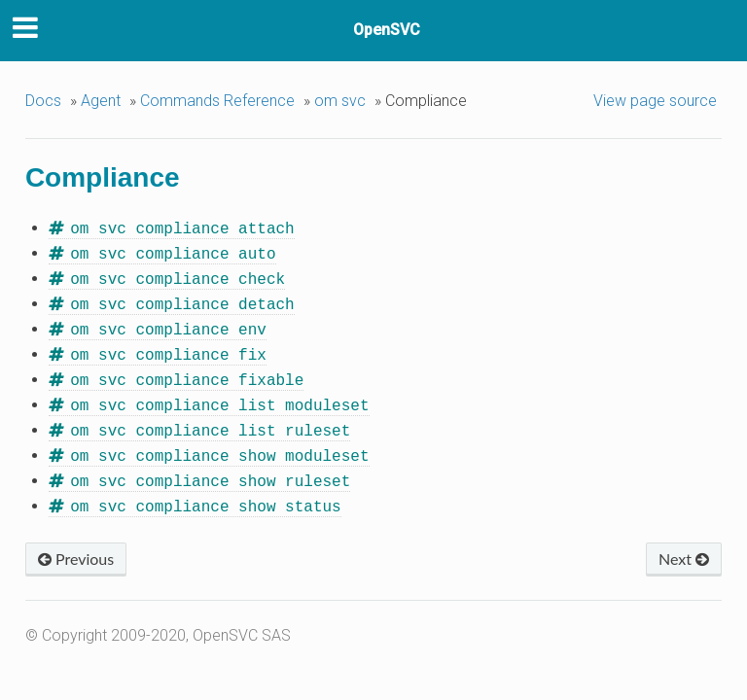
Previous (76, 547)
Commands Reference (217, 101)
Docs (43, 101)
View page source (655, 101)
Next (684, 547)
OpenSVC (387, 30)
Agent (101, 101)
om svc (340, 101)
